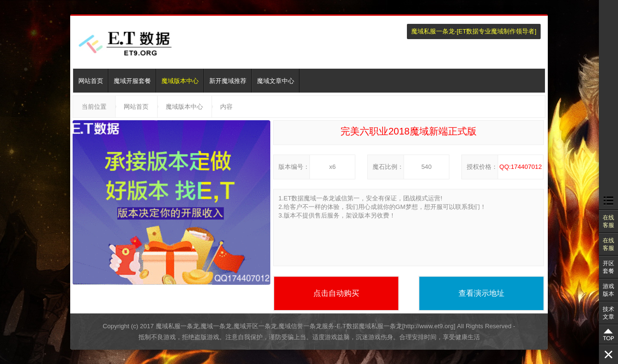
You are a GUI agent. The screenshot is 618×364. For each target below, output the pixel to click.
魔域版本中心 (180, 81)
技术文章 (608, 313)
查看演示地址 (481, 293)
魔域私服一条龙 (433, 31)
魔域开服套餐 (132, 81)
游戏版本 (608, 290)
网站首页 (91, 81)
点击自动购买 (336, 293)
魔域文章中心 (276, 81)
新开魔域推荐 (228, 81)
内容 (226, 107)
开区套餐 (608, 267)
